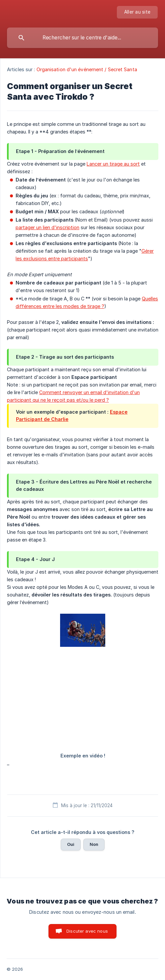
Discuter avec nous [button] (87, 931)
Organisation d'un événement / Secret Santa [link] (87, 69)
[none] (137, 12)
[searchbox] (82, 38)
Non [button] (94, 844)
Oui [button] (71, 844)
